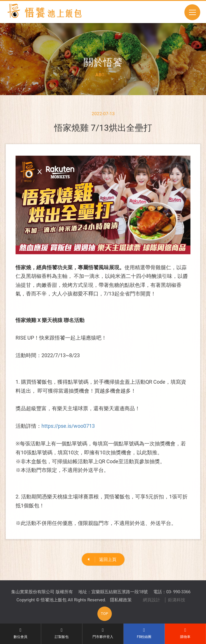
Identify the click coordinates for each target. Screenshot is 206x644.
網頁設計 (152, 600)
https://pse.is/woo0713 (68, 428)
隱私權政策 (121, 600)
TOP (104, 614)
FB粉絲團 (144, 633)
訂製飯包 (62, 633)
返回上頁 (108, 560)
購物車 (185, 633)
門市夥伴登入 (103, 633)
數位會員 (20, 633)
